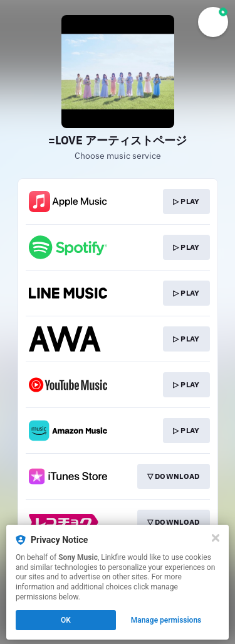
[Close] (216, 538)
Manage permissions (166, 620)
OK (66, 620)
